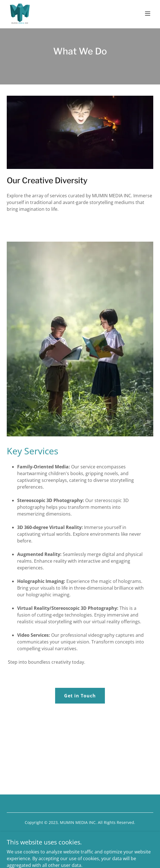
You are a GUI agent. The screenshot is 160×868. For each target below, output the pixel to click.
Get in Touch (80, 696)
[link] (20, 13)
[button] (148, 13)
